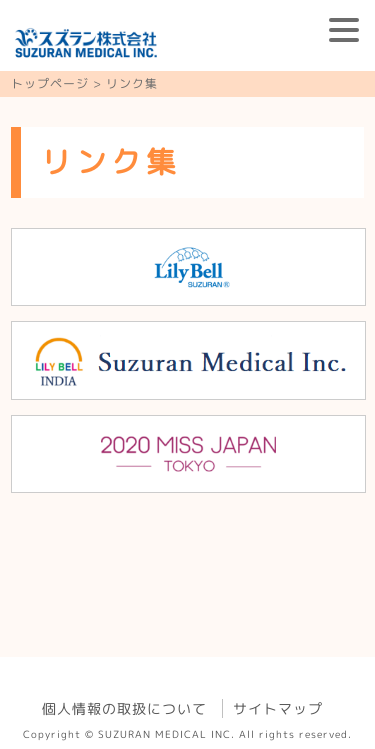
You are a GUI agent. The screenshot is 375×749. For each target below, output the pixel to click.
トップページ (50, 83)
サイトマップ (278, 708)
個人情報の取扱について (124, 708)
